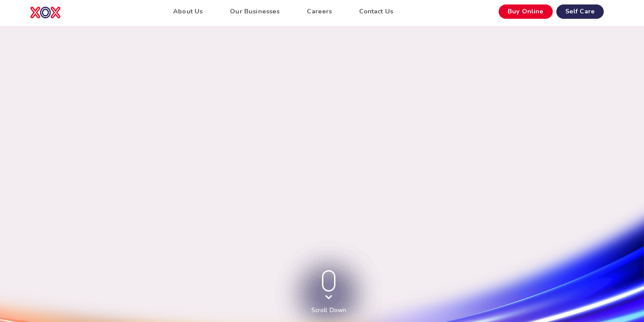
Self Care (580, 11)
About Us (188, 11)
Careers (319, 11)
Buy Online (526, 11)
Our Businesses (255, 11)
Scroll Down (329, 310)
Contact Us (376, 11)
